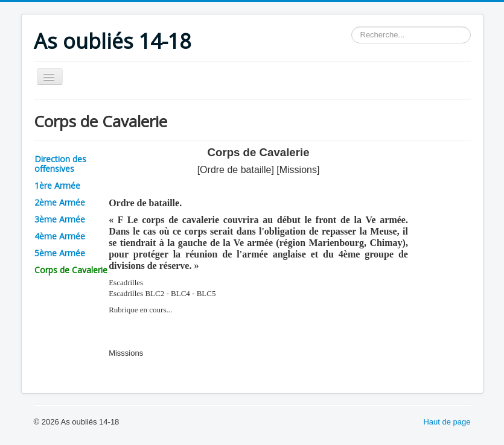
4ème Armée (60, 236)
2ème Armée (60, 202)
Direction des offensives (60, 164)
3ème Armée (60, 219)
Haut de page (447, 422)
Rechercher (352, 27)
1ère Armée (57, 185)
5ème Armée (60, 253)
